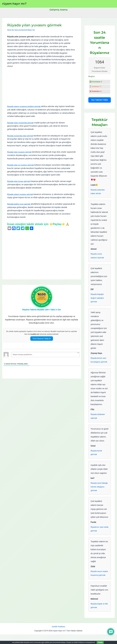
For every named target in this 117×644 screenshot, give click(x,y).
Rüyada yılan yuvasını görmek (20, 152)
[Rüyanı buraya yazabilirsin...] (45, 358)
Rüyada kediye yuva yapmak (20, 207)
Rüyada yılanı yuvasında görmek (21, 123)
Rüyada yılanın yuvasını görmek (21, 194)
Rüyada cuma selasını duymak (98, 257)
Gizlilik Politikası (58, 636)
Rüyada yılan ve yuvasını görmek (21, 165)
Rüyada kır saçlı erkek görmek (98, 533)
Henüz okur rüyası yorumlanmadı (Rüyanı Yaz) (22, 30)
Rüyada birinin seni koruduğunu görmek (100, 362)
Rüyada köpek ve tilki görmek (98, 615)
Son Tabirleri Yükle (100, 100)
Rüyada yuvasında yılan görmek (21, 136)
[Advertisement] (42, 86)
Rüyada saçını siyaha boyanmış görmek (98, 580)
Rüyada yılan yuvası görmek (19, 181)
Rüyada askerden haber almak (98, 192)
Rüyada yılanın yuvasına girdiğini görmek (25, 106)
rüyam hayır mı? (14, 4)
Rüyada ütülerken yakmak (98, 419)
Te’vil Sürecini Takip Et (42, 342)
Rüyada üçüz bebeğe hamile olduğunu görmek (98, 490)
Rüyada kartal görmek (97, 455)
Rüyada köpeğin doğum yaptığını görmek (98, 299)
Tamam (100, 642)
